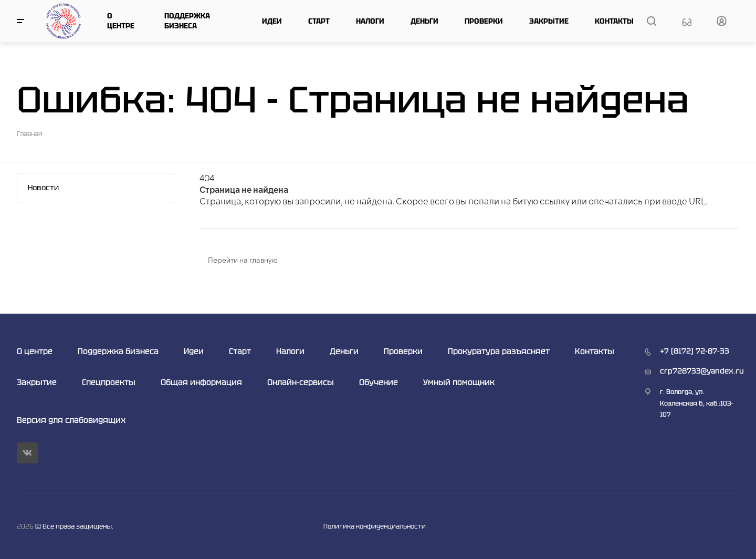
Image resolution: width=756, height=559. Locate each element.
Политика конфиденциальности (375, 526)
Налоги (370, 21)
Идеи (272, 21)
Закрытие (549, 21)
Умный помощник (459, 382)
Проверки (484, 21)
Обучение (379, 382)
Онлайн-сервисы (301, 382)
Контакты (614, 21)
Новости (43, 188)
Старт (319, 21)
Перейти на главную (243, 261)
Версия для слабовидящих (71, 420)
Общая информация (201, 382)
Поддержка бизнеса (187, 21)
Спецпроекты (109, 382)
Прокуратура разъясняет (499, 351)
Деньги (424, 21)
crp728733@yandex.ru (702, 371)
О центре (121, 21)
